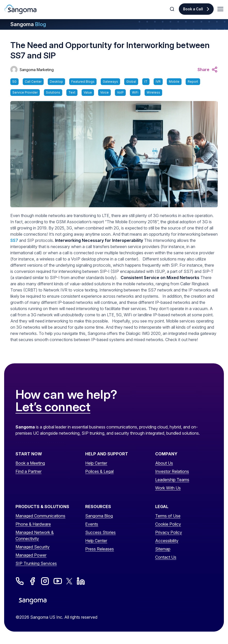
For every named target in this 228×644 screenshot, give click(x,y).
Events (92, 524)
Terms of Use (168, 516)
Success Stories (100, 532)
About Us (164, 463)
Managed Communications (40, 516)
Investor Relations (172, 471)
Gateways (110, 82)
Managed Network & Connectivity (35, 535)
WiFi (135, 92)
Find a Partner (29, 471)
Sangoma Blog (99, 516)
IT (146, 82)
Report (193, 82)
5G (14, 82)
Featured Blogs (83, 82)
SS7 (14, 240)
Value (88, 92)
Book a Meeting (30, 463)
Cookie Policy (168, 524)
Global (131, 82)
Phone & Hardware (33, 524)
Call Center (33, 82)
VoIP (120, 92)
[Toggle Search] (172, 9)
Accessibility (167, 541)
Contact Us (166, 557)
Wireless (153, 92)
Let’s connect (53, 407)
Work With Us (168, 488)
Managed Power (31, 555)
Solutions (53, 92)
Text (72, 92)
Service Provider (25, 92)
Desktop (56, 82)
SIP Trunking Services (36, 563)
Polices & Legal (99, 471)
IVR (158, 82)
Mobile (174, 82)
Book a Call (193, 9)
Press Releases (100, 549)
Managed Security (33, 547)
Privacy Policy (169, 532)
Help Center (96, 463)
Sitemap (163, 549)
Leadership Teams (172, 480)
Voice (104, 92)
